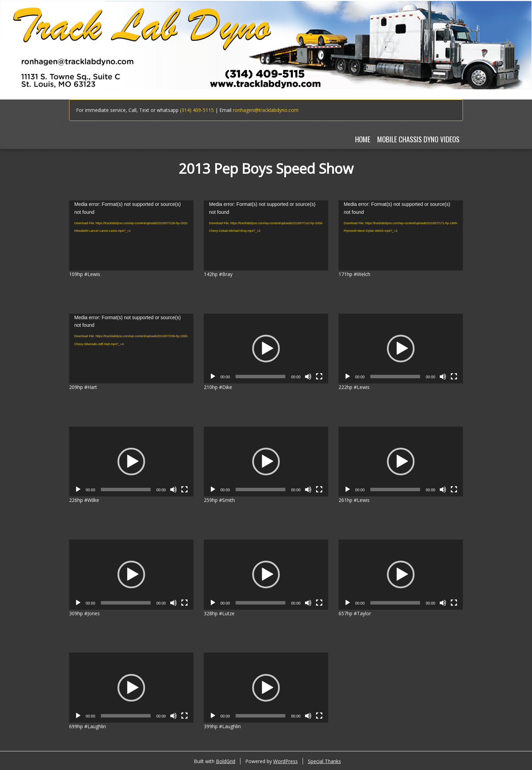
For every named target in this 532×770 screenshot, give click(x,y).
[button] (266, 349)
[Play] (213, 377)
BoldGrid (226, 761)
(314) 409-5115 (197, 110)
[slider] (261, 377)
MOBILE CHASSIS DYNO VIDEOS (418, 139)
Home (363, 139)
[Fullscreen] (319, 377)
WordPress (286, 761)
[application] (131, 235)
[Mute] (308, 377)
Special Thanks (324, 761)
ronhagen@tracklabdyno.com (266, 110)
